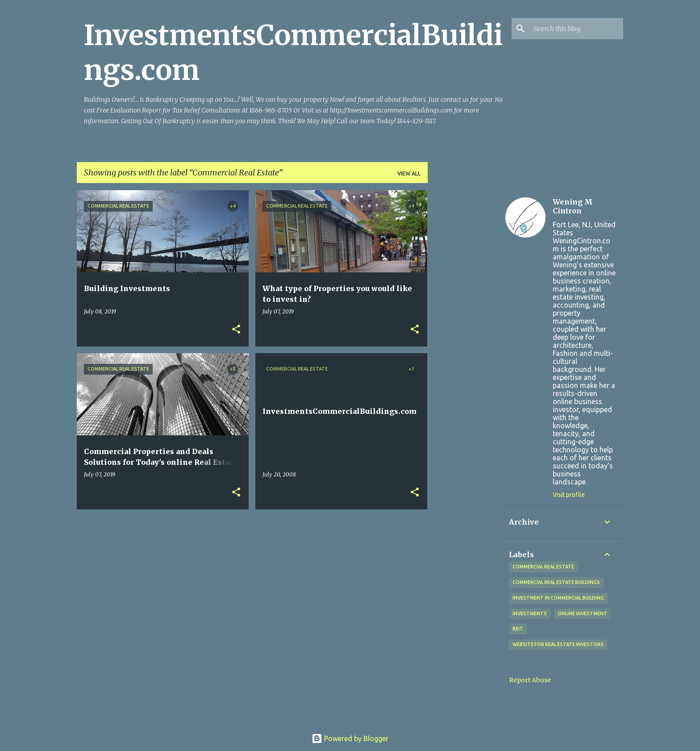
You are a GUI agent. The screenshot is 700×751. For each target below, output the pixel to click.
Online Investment (582, 613)
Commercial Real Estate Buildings (556, 582)
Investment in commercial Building (558, 598)
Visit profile (569, 495)
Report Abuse (530, 680)
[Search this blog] (576, 29)
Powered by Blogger (350, 738)
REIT (518, 629)
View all (409, 173)
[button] (236, 330)
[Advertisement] (463, 324)
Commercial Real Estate (543, 567)
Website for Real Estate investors (558, 644)
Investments (530, 613)
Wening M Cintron (573, 206)
